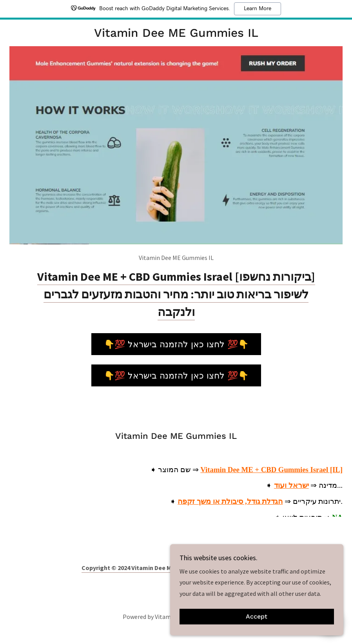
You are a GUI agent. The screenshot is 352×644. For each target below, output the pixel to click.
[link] (176, 34)
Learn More (258, 9)
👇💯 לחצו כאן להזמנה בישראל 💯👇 (176, 344)
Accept (264, 616)
